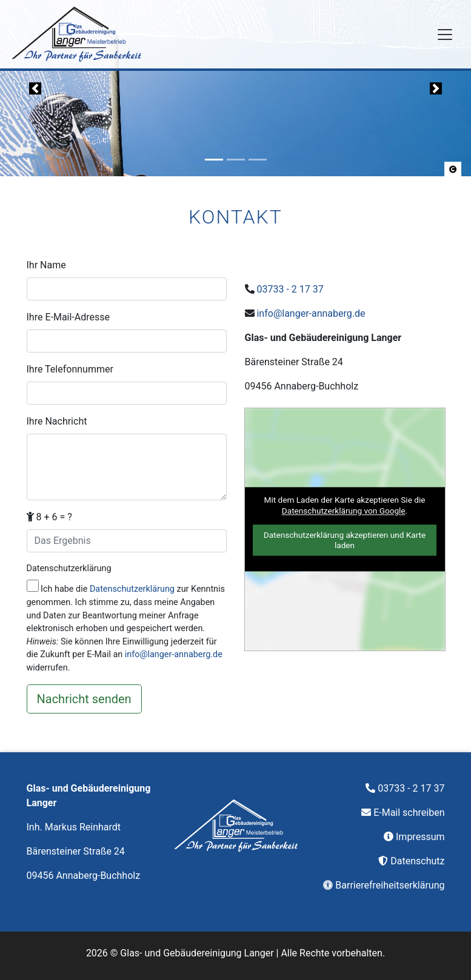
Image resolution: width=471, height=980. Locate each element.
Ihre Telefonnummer (70, 369)
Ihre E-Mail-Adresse (68, 317)
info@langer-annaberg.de (174, 654)
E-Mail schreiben (409, 813)
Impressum (420, 837)
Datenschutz (417, 861)
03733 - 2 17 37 (290, 289)
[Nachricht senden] (84, 699)
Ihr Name (46, 265)
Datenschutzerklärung (69, 568)
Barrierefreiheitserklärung (390, 885)
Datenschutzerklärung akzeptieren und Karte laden (345, 540)
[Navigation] (445, 35)
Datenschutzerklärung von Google (344, 511)
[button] (453, 170)
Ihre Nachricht (57, 421)
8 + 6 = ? (49, 517)
